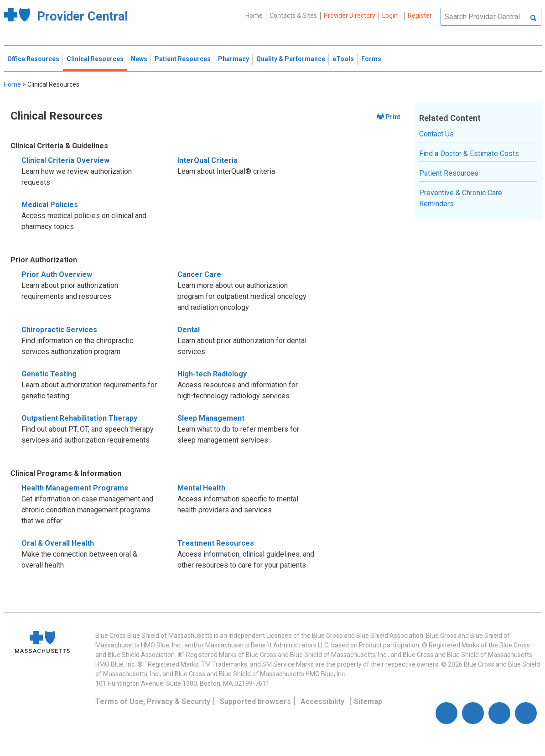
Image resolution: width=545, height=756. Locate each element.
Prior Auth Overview (57, 274)
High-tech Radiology (212, 374)
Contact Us (436, 134)
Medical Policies (50, 205)
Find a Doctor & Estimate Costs (469, 154)
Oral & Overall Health (58, 543)
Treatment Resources (216, 543)
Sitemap (368, 701)
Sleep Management (211, 418)
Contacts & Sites (293, 16)
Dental (189, 330)
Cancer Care (199, 274)
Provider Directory (350, 16)
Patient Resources (449, 173)
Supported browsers (255, 701)
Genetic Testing (49, 374)
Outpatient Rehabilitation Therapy (79, 418)
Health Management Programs (75, 488)
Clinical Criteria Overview (65, 160)
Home (254, 16)
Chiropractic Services (59, 330)
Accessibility (322, 701)
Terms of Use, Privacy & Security (153, 701)
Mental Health (201, 488)
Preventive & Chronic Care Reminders (461, 198)
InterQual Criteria (208, 160)
